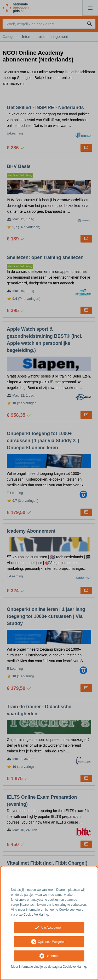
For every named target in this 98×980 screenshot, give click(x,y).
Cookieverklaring (74, 967)
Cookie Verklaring (36, 915)
